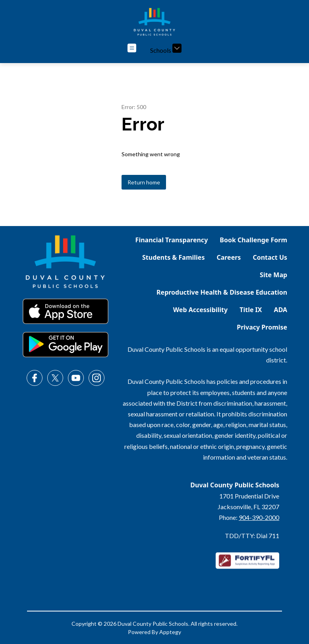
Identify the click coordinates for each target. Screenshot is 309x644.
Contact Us (270, 257)
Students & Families (173, 257)
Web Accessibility (201, 310)
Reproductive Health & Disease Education (222, 292)
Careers (229, 257)
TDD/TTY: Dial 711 (252, 536)
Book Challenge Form (253, 240)
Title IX (251, 310)
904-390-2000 (259, 517)
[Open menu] (132, 48)
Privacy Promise (262, 327)
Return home (144, 182)
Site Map (273, 275)
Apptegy (170, 632)
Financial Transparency (172, 240)
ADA (281, 310)
